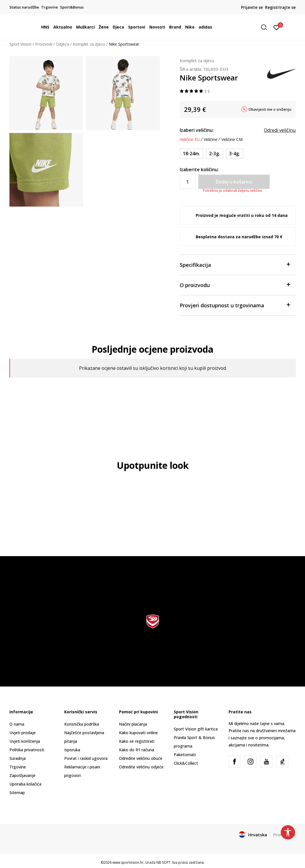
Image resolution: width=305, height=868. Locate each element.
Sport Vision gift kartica (196, 729)
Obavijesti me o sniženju (270, 109)
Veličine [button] (211, 140)
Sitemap (17, 793)
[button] (266, 27)
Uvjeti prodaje (23, 733)
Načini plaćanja (133, 724)
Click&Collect (186, 763)
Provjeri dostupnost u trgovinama (235, 305)
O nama (17, 724)
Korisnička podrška (82, 724)
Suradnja (18, 758)
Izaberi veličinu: (197, 130)
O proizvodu (235, 285)
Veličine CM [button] (232, 140)
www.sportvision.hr (128, 862)
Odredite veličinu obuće (141, 758)
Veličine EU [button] (190, 140)
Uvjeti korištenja (25, 741)
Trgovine (18, 767)
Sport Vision (20, 44)
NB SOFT (163, 862)
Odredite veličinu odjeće (141, 767)
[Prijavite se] (277, 27)
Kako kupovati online (138, 733)
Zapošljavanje (22, 775)
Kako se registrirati (137, 741)
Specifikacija (235, 264)
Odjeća (62, 44)
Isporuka (72, 750)
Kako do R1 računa (137, 750)
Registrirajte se (280, 7)
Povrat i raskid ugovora (86, 758)
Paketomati (185, 755)
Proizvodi (44, 44)
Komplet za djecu (89, 44)
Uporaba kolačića (25, 784)
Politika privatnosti (27, 750)
